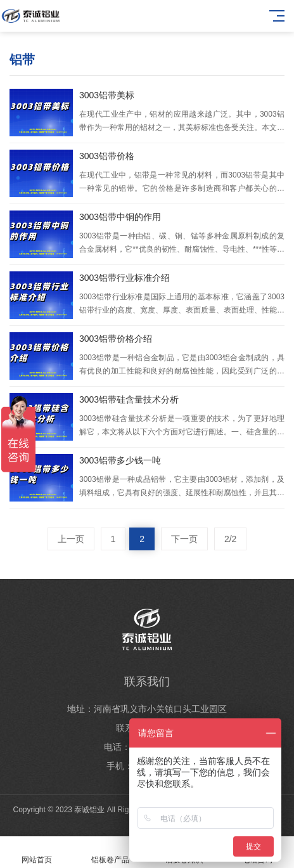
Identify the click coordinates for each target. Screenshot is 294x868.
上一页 (71, 539)
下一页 (184, 539)
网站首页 (37, 852)
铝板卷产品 (110, 852)
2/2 (230, 539)
